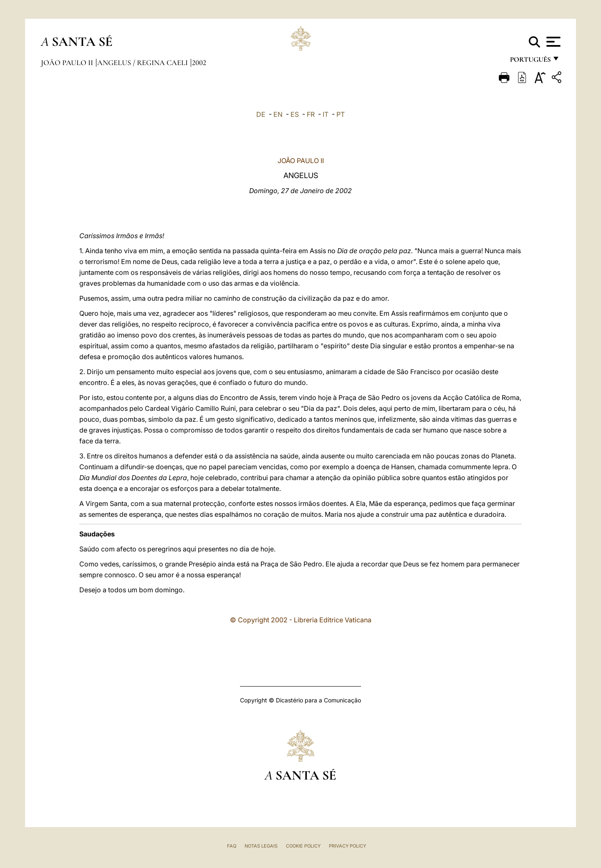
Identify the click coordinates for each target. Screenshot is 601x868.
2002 (199, 63)
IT (326, 114)
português (530, 62)
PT (341, 114)
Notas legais (261, 846)
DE (261, 114)
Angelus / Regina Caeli (143, 63)
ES (295, 114)
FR (311, 114)
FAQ (232, 846)
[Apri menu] (552, 42)
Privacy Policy (347, 846)
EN (278, 114)
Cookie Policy (303, 846)
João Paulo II (68, 63)
